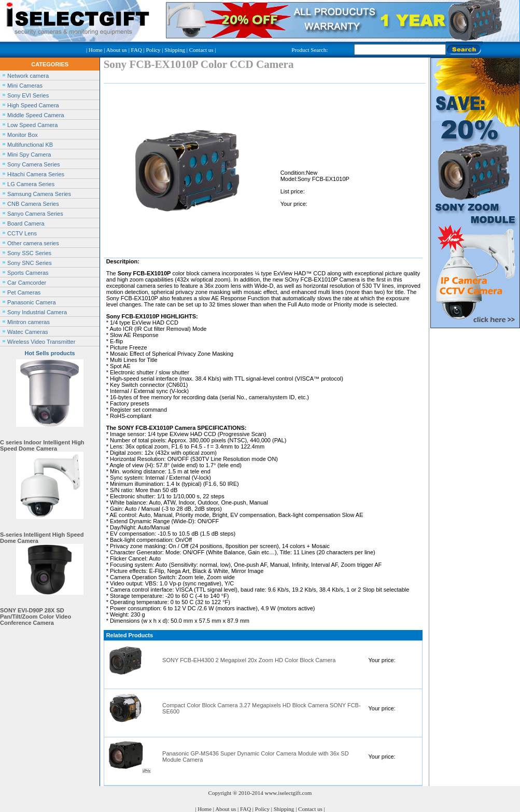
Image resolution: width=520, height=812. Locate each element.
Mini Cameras (25, 86)
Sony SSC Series (29, 253)
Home (96, 50)
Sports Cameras (28, 273)
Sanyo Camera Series (35, 214)
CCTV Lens (22, 233)
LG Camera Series (31, 184)
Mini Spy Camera (29, 155)
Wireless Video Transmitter (41, 342)
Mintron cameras (29, 322)
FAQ (137, 50)
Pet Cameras (24, 292)
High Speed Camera (33, 105)
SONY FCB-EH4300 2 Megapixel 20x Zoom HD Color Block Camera (249, 660)
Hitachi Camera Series (36, 174)
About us (117, 50)
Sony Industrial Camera (37, 312)
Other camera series (33, 243)
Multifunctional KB (30, 145)
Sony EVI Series (28, 95)
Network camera (28, 76)
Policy (153, 50)
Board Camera (26, 223)
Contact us (201, 50)
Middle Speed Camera (36, 115)
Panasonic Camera (32, 302)
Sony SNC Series (30, 263)
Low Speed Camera (32, 125)
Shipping (175, 50)
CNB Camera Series (33, 204)
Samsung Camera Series (39, 194)
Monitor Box (23, 135)
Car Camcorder (27, 283)
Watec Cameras (27, 332)
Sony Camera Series (34, 164)
